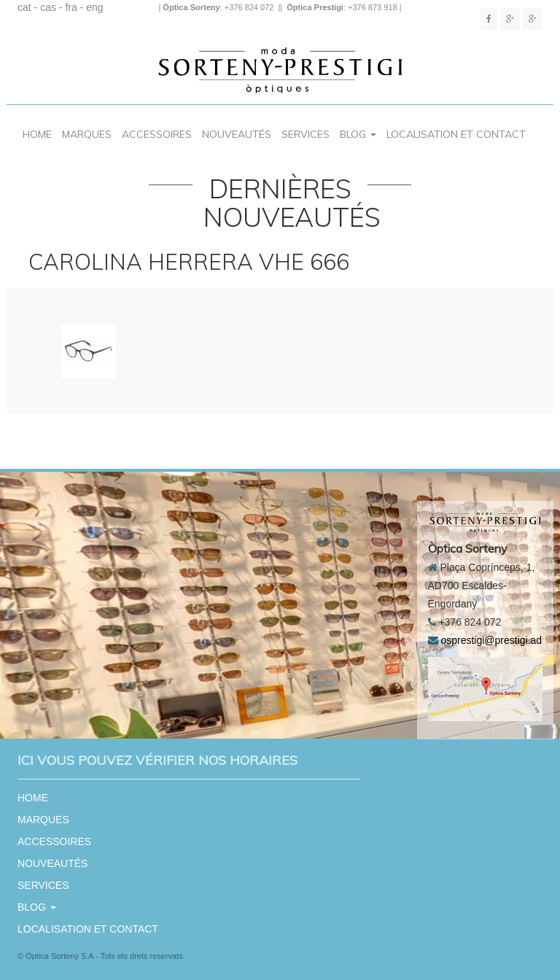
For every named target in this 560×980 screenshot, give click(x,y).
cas (48, 7)
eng (94, 7)
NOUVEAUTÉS (237, 134)
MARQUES (87, 134)
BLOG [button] (358, 134)
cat (24, 7)
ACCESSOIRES (157, 134)
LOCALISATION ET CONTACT (456, 134)
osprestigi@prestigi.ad (491, 640)
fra (71, 7)
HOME (37, 134)
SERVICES (306, 134)
